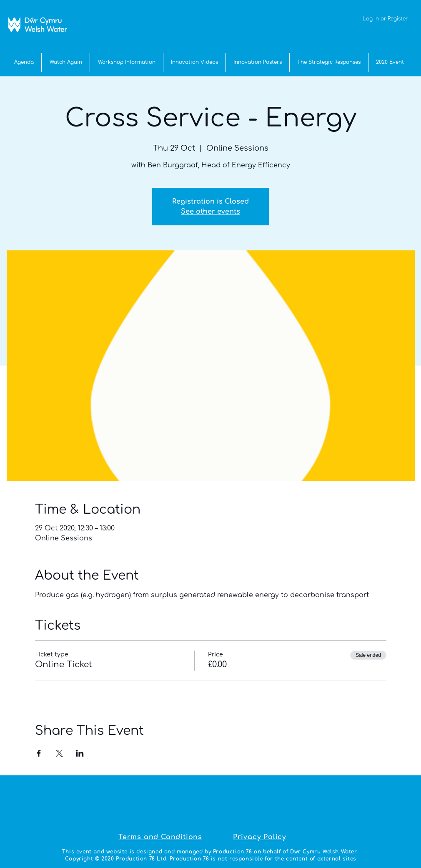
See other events (210, 212)
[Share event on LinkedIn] (80, 753)
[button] (390, 62)
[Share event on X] (59, 753)
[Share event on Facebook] (39, 753)
